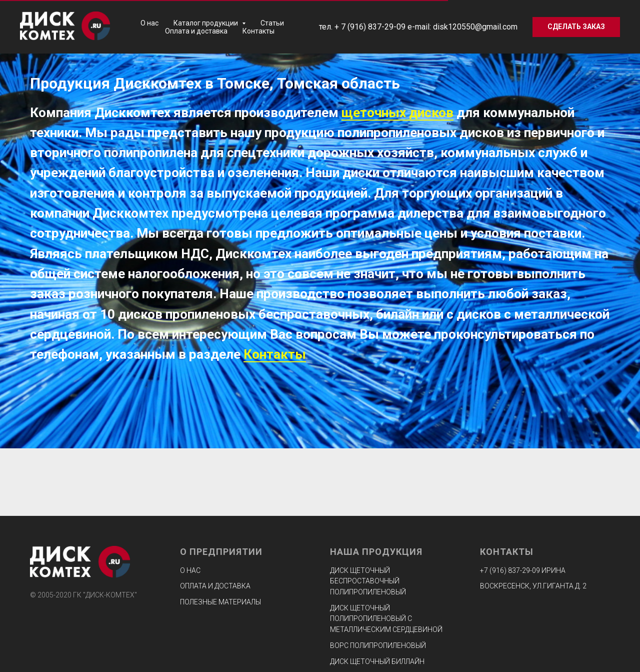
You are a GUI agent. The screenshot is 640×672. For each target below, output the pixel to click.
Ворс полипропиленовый (378, 645)
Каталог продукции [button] (206, 23)
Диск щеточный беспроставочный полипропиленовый (368, 581)
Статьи (272, 23)
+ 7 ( (342, 27)
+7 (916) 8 (496, 570)
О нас (149, 23)
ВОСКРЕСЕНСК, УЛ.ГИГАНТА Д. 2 (533, 586)
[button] (576, 27)
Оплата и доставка (196, 31)
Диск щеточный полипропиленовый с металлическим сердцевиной (386, 619)
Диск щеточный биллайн (377, 661)
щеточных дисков (397, 113)
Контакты (258, 31)
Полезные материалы (220, 602)
